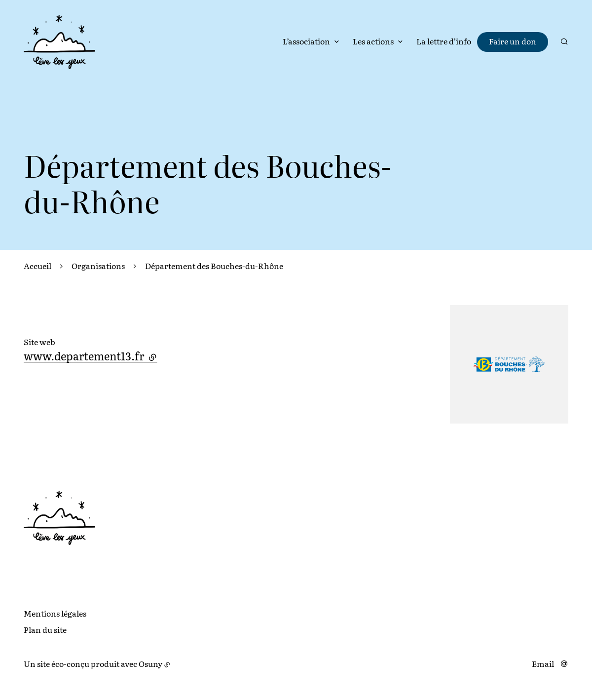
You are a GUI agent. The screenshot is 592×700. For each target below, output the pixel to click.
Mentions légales (55, 613)
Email (543, 664)
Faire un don (513, 41)
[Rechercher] (564, 41)
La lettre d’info (444, 41)
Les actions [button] (373, 41)
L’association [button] (306, 41)
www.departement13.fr (90, 356)
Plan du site (45, 629)
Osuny (150, 663)
